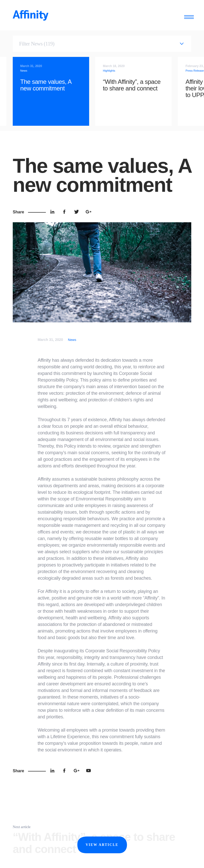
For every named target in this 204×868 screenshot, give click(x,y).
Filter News (37, 44)
